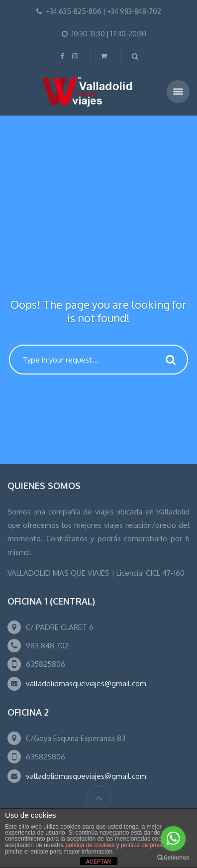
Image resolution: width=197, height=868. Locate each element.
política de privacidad (149, 845)
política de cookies (90, 845)
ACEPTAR (98, 862)
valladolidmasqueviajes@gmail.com (86, 683)
